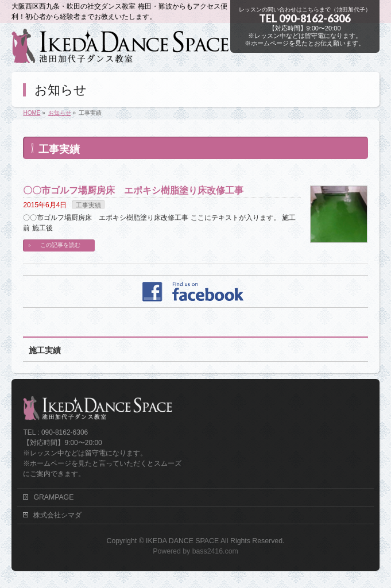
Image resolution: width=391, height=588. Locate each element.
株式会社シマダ (57, 515)
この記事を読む (60, 245)
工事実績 (88, 205)
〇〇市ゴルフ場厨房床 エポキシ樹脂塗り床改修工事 (133, 190)
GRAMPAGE (53, 497)
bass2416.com (215, 551)
